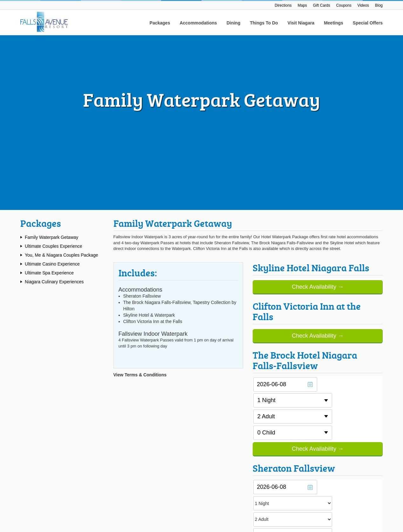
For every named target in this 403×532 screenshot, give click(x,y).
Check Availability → (318, 118)
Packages (160, 23)
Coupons (344, 5)
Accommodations (198, 23)
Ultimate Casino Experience (52, 96)
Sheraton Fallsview (224, 388)
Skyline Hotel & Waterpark (230, 408)
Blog (379, 5)
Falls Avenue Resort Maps (138, 388)
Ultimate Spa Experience (49, 104)
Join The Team (220, 433)
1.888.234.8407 (47, 431)
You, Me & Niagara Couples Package (61, 87)
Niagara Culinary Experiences (54, 113)
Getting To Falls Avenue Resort (142, 395)
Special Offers (368, 23)
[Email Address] (328, 413)
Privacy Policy (369, 507)
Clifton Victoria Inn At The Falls (234, 415)
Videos (363, 5)
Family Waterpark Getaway (51, 69)
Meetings (334, 23)
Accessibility (339, 507)
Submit (369, 413)
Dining (234, 23)
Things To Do (264, 23)
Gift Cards (322, 5)
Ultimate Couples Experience (54, 78)
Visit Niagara (301, 23)
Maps (302, 5)
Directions (283, 5)
